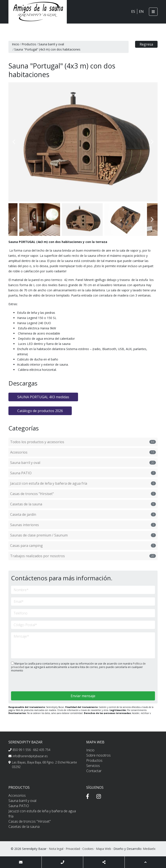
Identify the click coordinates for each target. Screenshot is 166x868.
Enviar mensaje (83, 696)
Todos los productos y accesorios (83, 442)
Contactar (94, 771)
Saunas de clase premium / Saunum (83, 535)
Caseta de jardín (83, 514)
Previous (14, 142)
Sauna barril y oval (51, 44)
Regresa (146, 44)
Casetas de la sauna (83, 504)
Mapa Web (104, 849)
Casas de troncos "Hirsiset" (83, 494)
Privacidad (73, 849)
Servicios (93, 766)
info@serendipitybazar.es (30, 756)
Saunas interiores (83, 525)
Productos (29, 44)
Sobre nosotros (98, 755)
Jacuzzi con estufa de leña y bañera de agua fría (83, 483)
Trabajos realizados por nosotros (83, 556)
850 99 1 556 (22, 750)
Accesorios (83, 452)
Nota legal (56, 849)
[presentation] (34, 682)
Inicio (16, 44)
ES (133, 11)
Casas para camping (83, 546)
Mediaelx (149, 849)
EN (141, 11)
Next (152, 142)
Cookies (88, 849)
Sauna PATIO (83, 473)
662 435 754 (42, 750)
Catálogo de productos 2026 (40, 411)
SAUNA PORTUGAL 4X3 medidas (43, 397)
